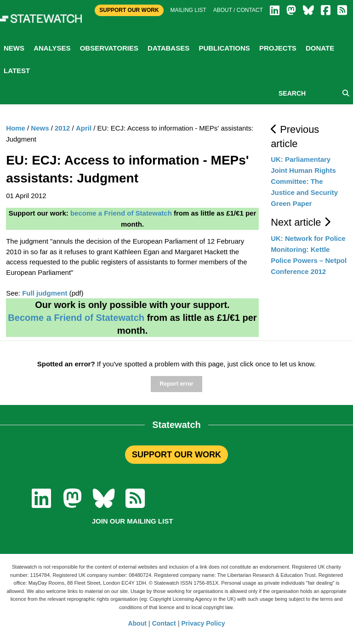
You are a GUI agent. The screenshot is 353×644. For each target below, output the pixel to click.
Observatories (109, 48)
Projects (278, 48)
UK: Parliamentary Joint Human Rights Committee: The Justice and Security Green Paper (304, 181)
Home (16, 128)
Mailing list (188, 10)
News (14, 48)
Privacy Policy (203, 623)
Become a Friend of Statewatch (76, 318)
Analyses (52, 48)
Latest (17, 71)
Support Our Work (129, 10)
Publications (224, 48)
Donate (320, 48)
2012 (62, 128)
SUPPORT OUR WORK (176, 455)
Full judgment (45, 293)
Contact (164, 623)
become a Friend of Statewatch (121, 213)
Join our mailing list (133, 521)
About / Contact (238, 10)
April (84, 128)
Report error (176, 384)
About (137, 623)
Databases (168, 48)
